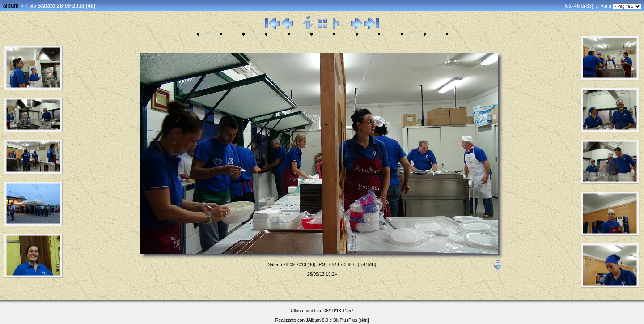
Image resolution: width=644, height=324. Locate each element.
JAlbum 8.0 (317, 320)
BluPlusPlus (345, 320)
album (11, 6)
